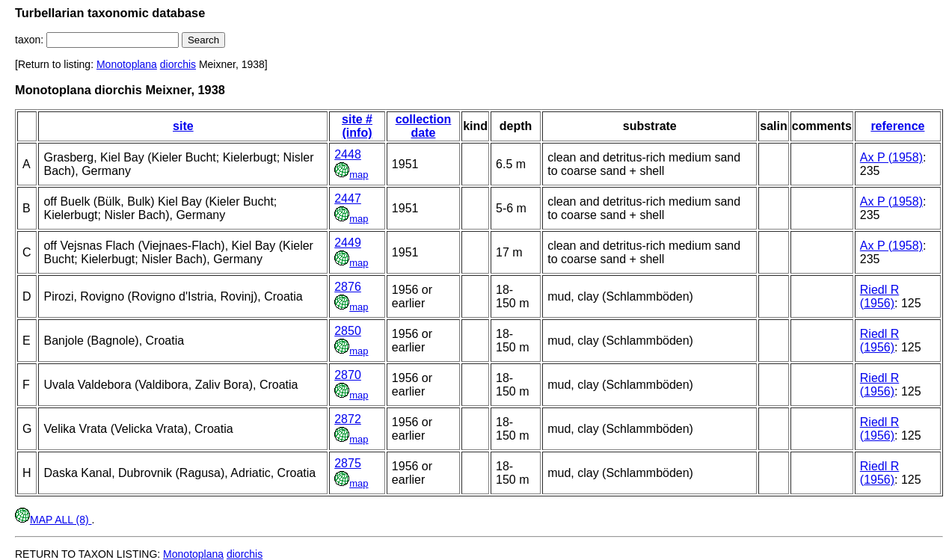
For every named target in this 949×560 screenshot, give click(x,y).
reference (897, 126)
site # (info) (357, 126)
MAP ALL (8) (53, 520)
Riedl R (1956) (879, 296)
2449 (348, 243)
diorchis (178, 64)
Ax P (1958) (891, 157)
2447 (348, 199)
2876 (348, 287)
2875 (348, 463)
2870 (348, 375)
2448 (348, 154)
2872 (348, 419)
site (183, 126)
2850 (348, 331)
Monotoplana (127, 64)
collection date (424, 126)
